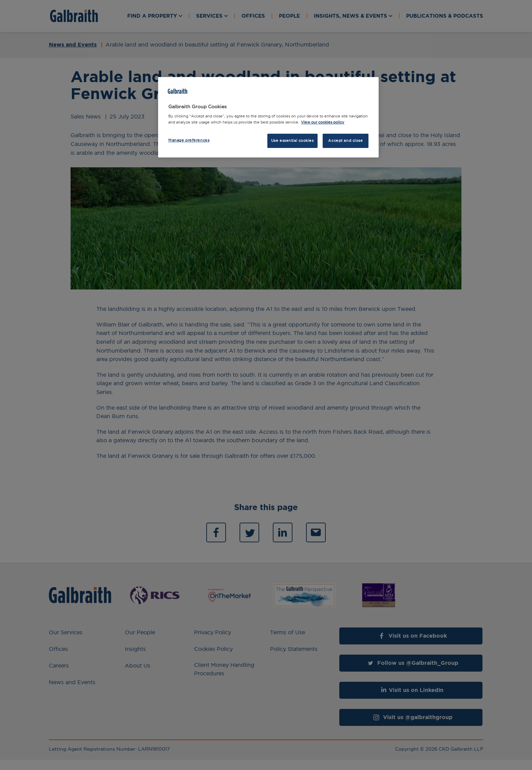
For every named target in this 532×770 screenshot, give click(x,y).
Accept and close (345, 140)
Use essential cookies (292, 140)
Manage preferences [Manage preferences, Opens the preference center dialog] (189, 140)
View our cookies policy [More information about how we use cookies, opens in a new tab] (323, 122)
